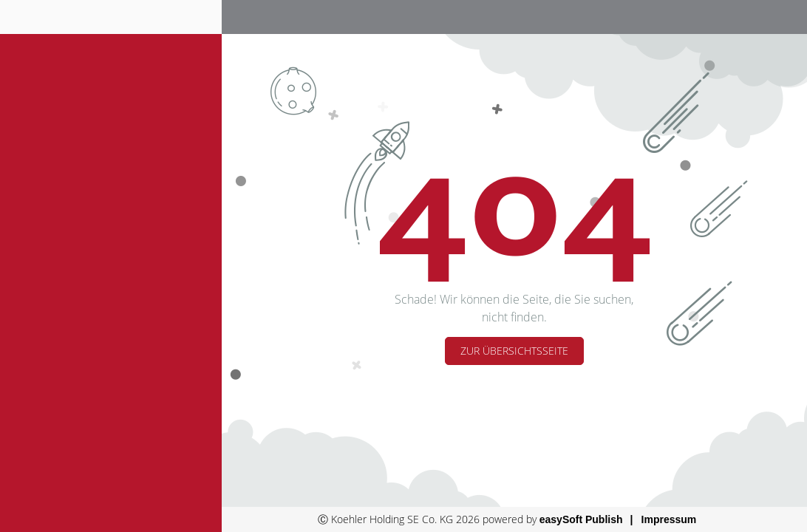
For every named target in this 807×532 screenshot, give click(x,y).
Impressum (669, 519)
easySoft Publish (581, 519)
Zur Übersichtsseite (514, 351)
